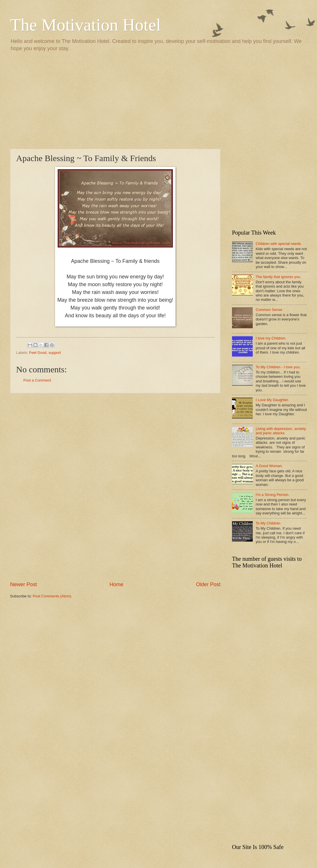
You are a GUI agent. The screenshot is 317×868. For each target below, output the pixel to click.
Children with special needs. (279, 244)
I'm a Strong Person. (272, 495)
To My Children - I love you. (278, 367)
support (55, 353)
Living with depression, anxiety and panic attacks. (281, 431)
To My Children (268, 523)
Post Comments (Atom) (52, 596)
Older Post (208, 584)
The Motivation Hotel (85, 25)
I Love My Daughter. (272, 400)
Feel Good (38, 353)
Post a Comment (37, 380)
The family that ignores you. (278, 277)
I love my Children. (271, 338)
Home (116, 584)
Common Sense (269, 310)
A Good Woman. (269, 466)
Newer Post (23, 584)
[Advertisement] (158, 100)
